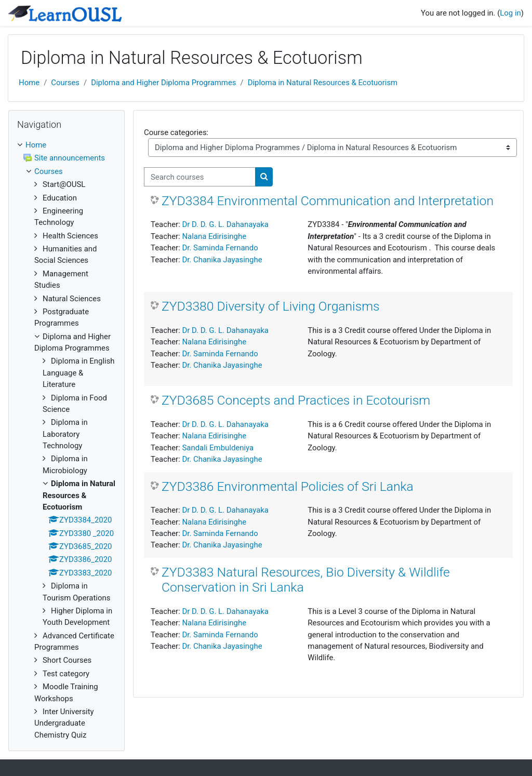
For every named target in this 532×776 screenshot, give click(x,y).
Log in (510, 13)
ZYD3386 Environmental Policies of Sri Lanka (288, 486)
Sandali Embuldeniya (218, 448)
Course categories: (176, 132)
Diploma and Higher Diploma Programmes (163, 83)
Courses (65, 83)
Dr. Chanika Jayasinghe (222, 260)
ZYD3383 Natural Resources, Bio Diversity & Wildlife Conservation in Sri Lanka (306, 580)
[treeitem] (66, 440)
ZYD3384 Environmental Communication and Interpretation (328, 201)
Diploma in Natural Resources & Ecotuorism (323, 83)
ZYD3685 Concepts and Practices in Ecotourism (296, 400)
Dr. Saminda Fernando (220, 248)
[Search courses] (200, 177)
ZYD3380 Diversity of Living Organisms (271, 306)
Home (29, 83)
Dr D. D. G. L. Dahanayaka (225, 224)
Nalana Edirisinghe (214, 236)
